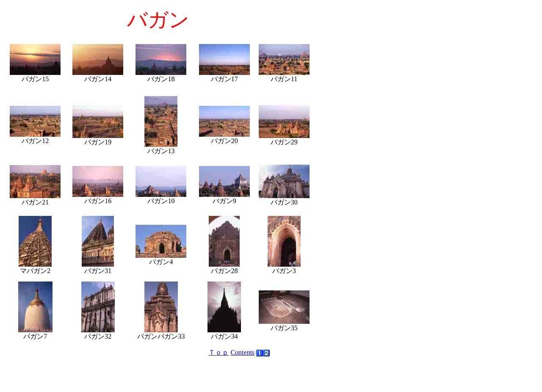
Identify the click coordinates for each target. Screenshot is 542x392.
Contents (242, 352)
